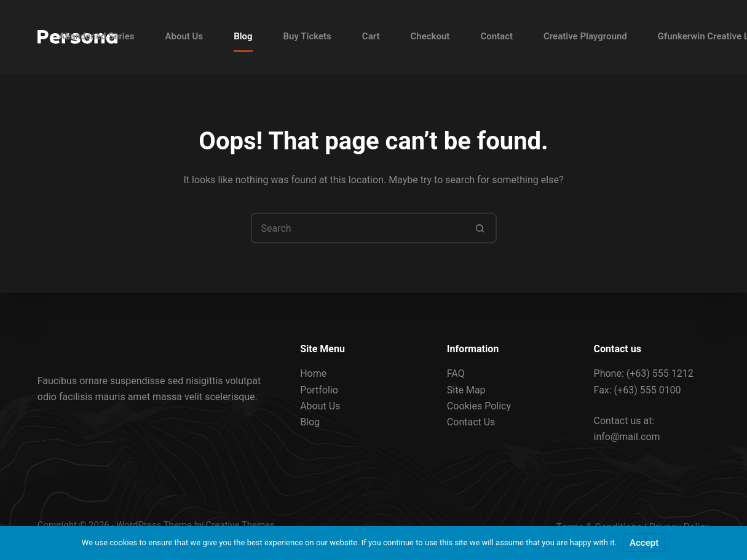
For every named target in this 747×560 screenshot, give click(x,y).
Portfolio (319, 389)
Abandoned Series (97, 36)
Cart (371, 36)
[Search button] (480, 228)
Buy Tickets (307, 36)
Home (313, 373)
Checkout (430, 36)
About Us (184, 36)
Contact (496, 36)
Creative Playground (585, 36)
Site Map (466, 389)
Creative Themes (240, 525)
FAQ (456, 373)
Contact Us (471, 422)
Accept (644, 543)
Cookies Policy (479, 406)
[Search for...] (358, 228)
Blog (243, 36)
